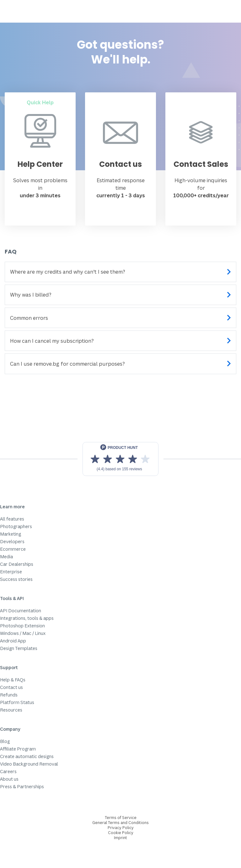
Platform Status (17, 702)
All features (12, 519)
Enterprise (11, 572)
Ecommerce (13, 549)
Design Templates (19, 648)
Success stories (16, 579)
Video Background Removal (29, 764)
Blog (5, 741)
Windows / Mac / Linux (23, 633)
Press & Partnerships (22, 786)
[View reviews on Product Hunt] (120, 459)
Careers (8, 771)
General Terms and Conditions (120, 823)
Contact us (11, 687)
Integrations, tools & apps (27, 618)
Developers (12, 541)
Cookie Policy (121, 833)
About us (9, 779)
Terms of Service (121, 818)
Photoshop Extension (22, 626)
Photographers (16, 526)
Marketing (11, 534)
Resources (11, 710)
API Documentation (21, 611)
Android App (13, 641)
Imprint (120, 838)
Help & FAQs (13, 680)
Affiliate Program (18, 749)
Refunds (9, 695)
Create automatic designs (27, 756)
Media (6, 557)
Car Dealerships (17, 564)
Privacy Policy (121, 828)
